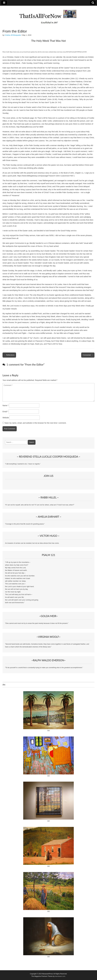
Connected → (88, 355)
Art (48, 731)
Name (5, 405)
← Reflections (9, 355)
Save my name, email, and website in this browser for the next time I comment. (36, 423)
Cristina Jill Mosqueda (13, 35)
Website (6, 418)
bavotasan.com (60, 976)
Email (5, 412)
